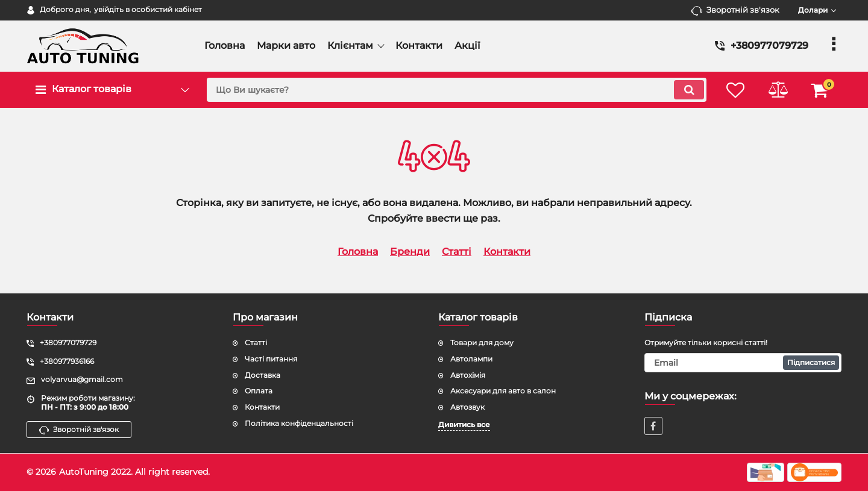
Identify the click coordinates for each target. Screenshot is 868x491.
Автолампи (471, 359)
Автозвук (467, 407)
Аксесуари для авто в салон (503, 391)
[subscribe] (743, 363)
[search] (457, 90)
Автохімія (468, 375)
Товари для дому (482, 342)
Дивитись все (464, 424)
